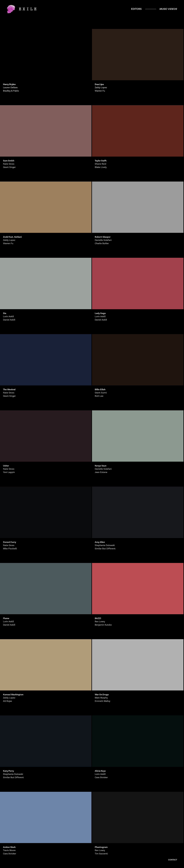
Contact (173, 860)
